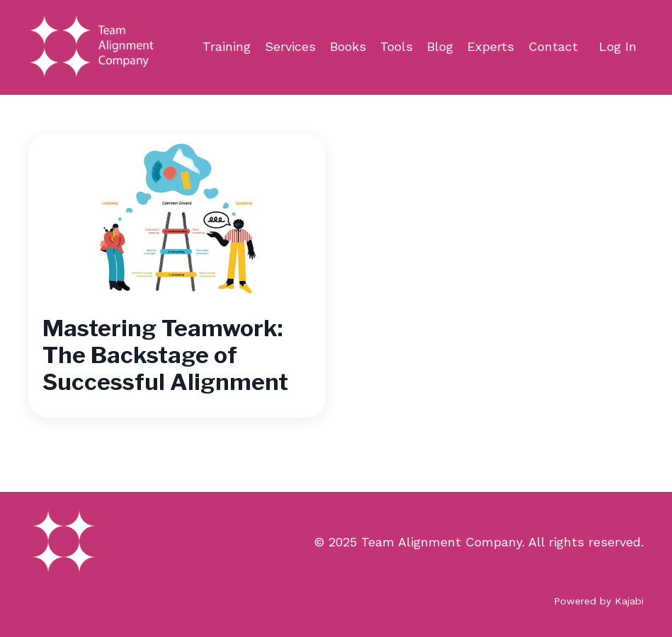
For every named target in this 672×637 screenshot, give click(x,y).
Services (290, 46)
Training (227, 46)
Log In (618, 46)
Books (348, 46)
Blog (440, 46)
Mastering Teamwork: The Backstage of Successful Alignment (165, 356)
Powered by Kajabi (599, 601)
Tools (397, 46)
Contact (553, 46)
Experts (491, 46)
